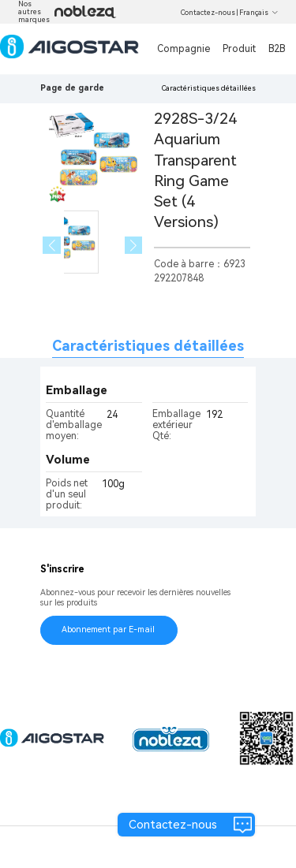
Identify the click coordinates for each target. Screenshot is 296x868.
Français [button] (259, 13)
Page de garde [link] (72, 88)
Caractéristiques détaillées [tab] (148, 346)
